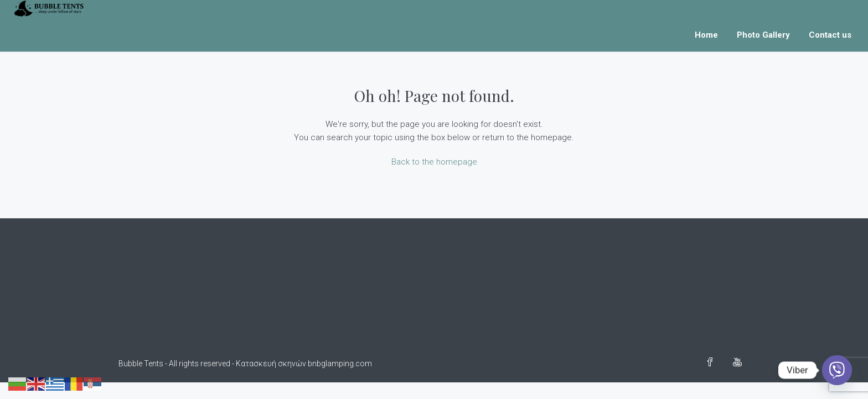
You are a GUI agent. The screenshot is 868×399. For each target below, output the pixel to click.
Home (706, 35)
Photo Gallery (763, 35)
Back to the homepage (434, 162)
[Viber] (837, 370)
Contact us (830, 35)
